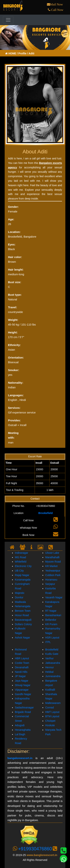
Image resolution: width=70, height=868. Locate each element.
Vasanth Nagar (54, 597)
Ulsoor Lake (52, 553)
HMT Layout (52, 712)
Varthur (49, 658)
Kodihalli (50, 690)
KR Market (51, 566)
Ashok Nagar (22, 638)
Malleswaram (53, 703)
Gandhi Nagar (23, 694)
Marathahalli (52, 557)
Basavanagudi (23, 620)
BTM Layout (52, 716)
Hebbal (49, 672)
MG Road (20, 557)
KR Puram (51, 624)
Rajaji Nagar (22, 575)
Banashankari (53, 615)
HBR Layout (22, 658)
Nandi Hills (21, 672)
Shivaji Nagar (23, 685)
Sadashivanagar (24, 707)
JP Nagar (20, 676)
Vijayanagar (22, 690)
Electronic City (23, 566)
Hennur (50, 667)
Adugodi (20, 725)
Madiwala (20, 602)
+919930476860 (35, 849)
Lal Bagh (20, 734)
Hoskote (50, 725)
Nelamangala (23, 606)
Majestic (20, 593)
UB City (19, 571)
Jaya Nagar (22, 681)
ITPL (48, 642)
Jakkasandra (53, 663)
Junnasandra (53, 676)
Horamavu (51, 580)
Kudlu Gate (52, 654)
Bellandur (51, 620)
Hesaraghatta (23, 730)
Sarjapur (50, 584)
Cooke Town (22, 663)
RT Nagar (51, 611)
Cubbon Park (53, 575)
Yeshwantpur (53, 571)
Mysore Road (53, 562)
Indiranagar (22, 553)
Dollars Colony (23, 624)
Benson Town (23, 611)
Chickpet (50, 721)
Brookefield (46, 513)
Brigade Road (23, 712)
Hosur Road (22, 615)
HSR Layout (52, 638)
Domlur (19, 597)
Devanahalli (22, 667)
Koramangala (23, 580)
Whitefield (21, 562)
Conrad (50, 707)
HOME (11, 53)
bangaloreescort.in (20, 758)
